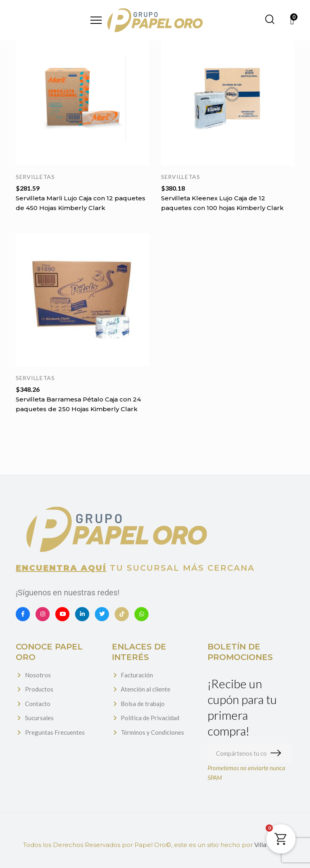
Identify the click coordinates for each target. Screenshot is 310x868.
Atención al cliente (146, 689)
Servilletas (35, 177)
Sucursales (39, 718)
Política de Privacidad (150, 718)
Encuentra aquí (61, 568)
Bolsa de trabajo (143, 704)
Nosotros (38, 675)
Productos (39, 689)
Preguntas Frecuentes (55, 732)
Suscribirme (278, 753)
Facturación (137, 675)
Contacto (38, 704)
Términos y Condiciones (152, 732)
